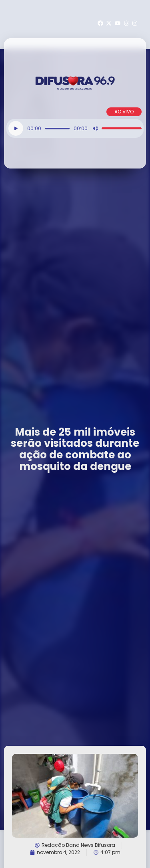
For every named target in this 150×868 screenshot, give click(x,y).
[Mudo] (95, 129)
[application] (75, 128)
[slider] (57, 129)
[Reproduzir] (16, 128)
